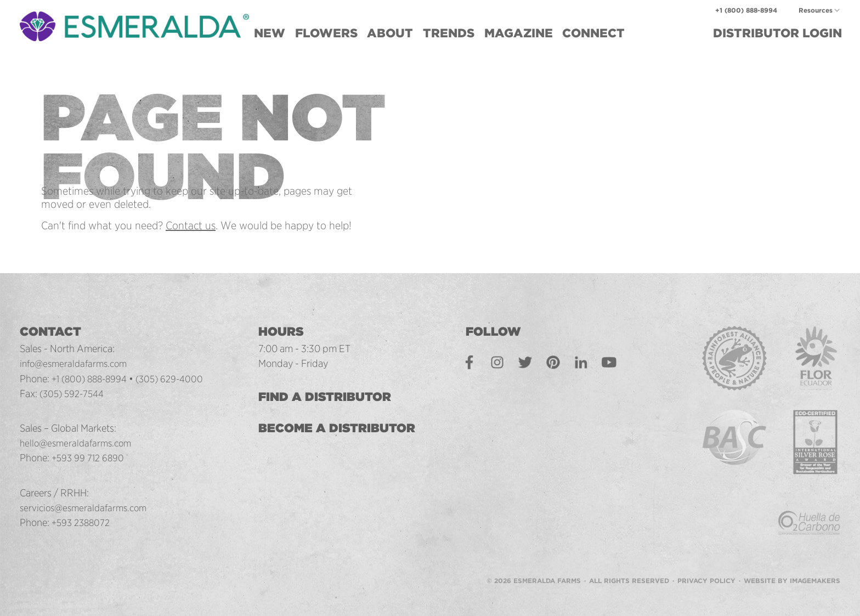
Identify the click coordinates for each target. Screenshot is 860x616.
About (390, 33)
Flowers (326, 33)
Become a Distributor (344, 428)
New (270, 33)
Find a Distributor (332, 397)
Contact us (191, 225)
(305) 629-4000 (177, 378)
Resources (816, 10)
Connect (593, 33)
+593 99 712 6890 (89, 457)
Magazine (519, 33)
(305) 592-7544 (74, 393)
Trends (449, 33)
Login (777, 33)
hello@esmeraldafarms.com (79, 443)
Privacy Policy (706, 567)
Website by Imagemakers (792, 567)
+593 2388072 (83, 522)
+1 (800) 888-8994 (746, 10)
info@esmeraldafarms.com (77, 363)
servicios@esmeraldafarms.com (87, 507)
